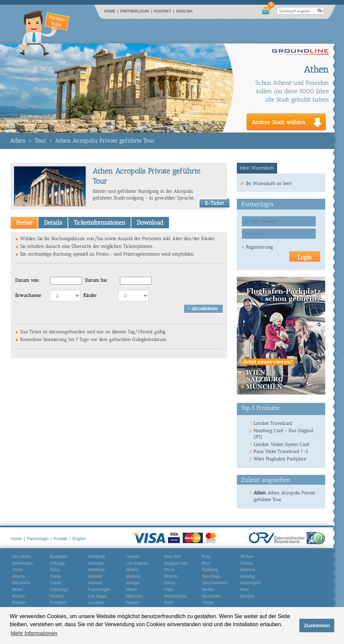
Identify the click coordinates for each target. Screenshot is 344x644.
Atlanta (18, 576)
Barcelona (21, 583)
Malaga (133, 583)
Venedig (247, 576)
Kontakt (164, 11)
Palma (170, 583)
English (184, 11)
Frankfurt (58, 603)
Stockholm (211, 596)
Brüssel (19, 603)
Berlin (17, 590)
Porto (169, 603)
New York (173, 557)
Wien (244, 590)
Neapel (132, 603)
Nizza (169, 570)
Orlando (171, 576)
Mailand (133, 576)
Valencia (247, 570)
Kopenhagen (99, 590)
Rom (206, 563)
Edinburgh (59, 590)
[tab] (24, 223)
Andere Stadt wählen (278, 122)
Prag (206, 557)
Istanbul (95, 583)
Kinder (90, 295)
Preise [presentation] (24, 223)
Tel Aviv (247, 557)
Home (111, 11)
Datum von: (28, 280)
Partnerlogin (136, 11)
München (134, 596)
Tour (40, 141)
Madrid (132, 570)
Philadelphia (175, 596)
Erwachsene (28, 295)
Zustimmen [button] (317, 626)
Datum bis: (96, 280)
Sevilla (208, 590)
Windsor (247, 596)
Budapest (59, 557)
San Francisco (215, 583)
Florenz (57, 596)
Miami (131, 590)
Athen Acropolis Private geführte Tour (105, 141)
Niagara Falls (176, 563)
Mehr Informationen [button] (34, 633)
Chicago (57, 563)
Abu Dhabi (21, 557)
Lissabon (96, 603)
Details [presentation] (53, 223)
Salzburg (210, 570)
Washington (250, 583)
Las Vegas (97, 596)
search (320, 11)
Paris (168, 590)
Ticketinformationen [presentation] (99, 223)
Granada (96, 563)
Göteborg (96, 557)
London (133, 557)
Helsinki (95, 576)
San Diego (211, 576)
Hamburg (96, 570)
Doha (55, 570)
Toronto (247, 563)
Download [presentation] (150, 223)
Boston (18, 596)
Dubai (55, 576)
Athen (18, 141)
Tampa (208, 603)
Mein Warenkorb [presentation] (257, 168)
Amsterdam (22, 563)
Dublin (56, 583)
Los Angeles (137, 563)
